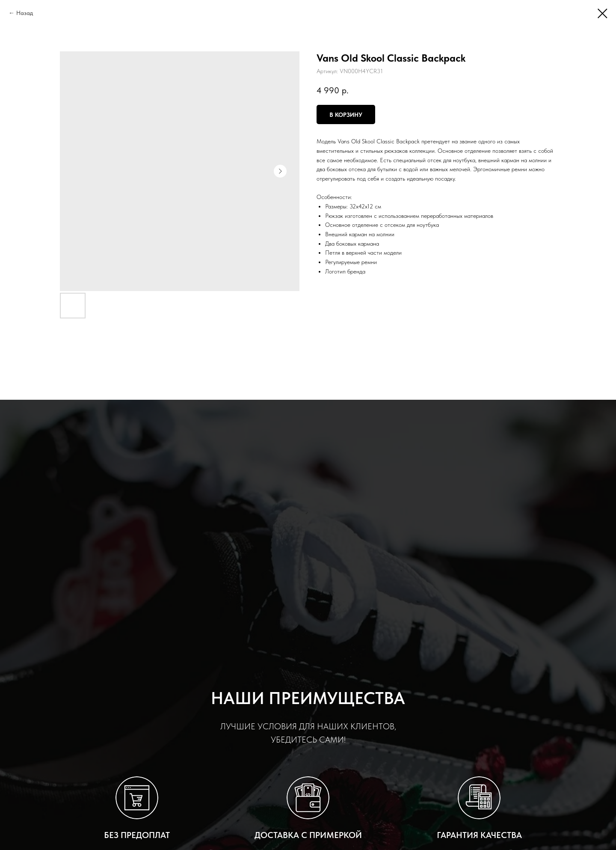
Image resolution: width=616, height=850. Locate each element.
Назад (25, 13)
